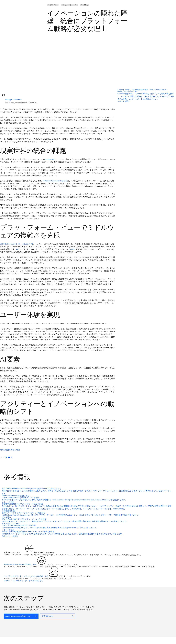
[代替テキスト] (87, 534)
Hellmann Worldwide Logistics (55, 181)
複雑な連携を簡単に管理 (10, 450)
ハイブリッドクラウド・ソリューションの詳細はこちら (26, 576)
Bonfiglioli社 (50, 159)
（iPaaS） (72, 249)
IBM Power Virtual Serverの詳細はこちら (20, 564)
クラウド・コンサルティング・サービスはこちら (23, 581)
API (18, 249)
